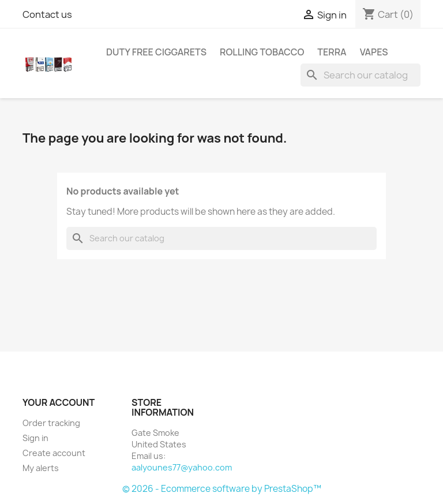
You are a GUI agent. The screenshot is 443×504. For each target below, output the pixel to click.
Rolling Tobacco (262, 52)
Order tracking (51, 423)
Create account (54, 453)
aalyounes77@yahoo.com (182, 467)
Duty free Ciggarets (156, 52)
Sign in (35, 438)
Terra (332, 52)
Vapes (374, 52)
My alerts (41, 468)
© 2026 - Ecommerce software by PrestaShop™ (222, 489)
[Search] (361, 75)
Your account (59, 402)
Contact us (47, 14)
